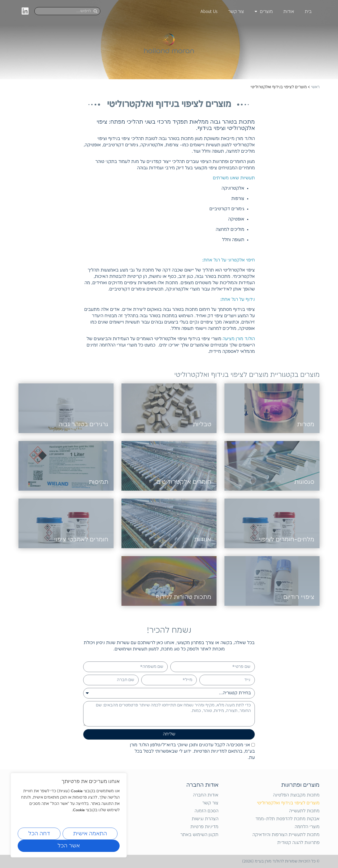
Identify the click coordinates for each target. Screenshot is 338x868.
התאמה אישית (90, 834)
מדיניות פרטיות (204, 827)
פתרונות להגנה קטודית (298, 843)
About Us (209, 11)
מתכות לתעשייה (304, 811)
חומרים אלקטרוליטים (184, 482)
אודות (289, 11)
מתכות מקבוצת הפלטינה (296, 795)
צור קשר (236, 11)
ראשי (315, 87)
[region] (69, 815)
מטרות (306, 424)
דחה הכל (39, 834)
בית (308, 11)
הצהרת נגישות (205, 819)
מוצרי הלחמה (307, 827)
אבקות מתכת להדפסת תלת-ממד (287, 819)
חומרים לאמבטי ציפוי (81, 540)
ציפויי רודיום (299, 597)
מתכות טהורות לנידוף (184, 597)
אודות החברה (206, 795)
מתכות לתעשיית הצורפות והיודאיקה (286, 835)
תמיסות (98, 482)
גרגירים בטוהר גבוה (83, 424)
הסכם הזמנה (206, 811)
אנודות (203, 540)
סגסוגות (304, 482)
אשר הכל (69, 846)
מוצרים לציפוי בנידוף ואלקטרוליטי (288, 803)
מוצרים (264, 11)
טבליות (202, 424)
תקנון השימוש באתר (199, 835)
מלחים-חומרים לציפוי (287, 540)
